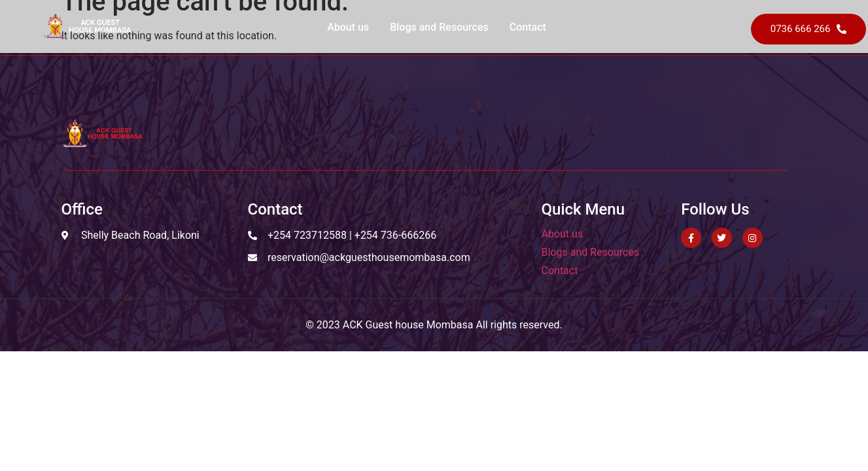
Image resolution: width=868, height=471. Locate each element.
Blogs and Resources (439, 27)
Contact (528, 27)
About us (348, 27)
